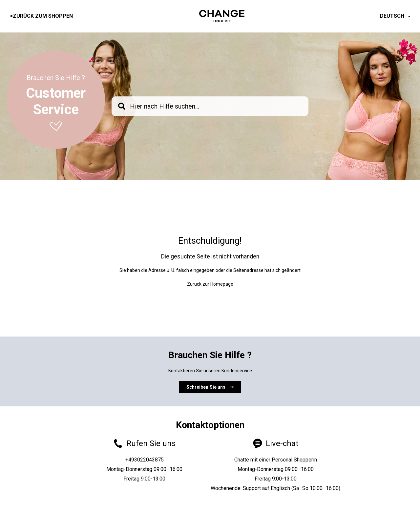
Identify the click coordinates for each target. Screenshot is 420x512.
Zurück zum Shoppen (41, 16)
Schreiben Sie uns (210, 387)
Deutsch (393, 16)
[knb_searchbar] (210, 106)
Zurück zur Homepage (210, 284)
